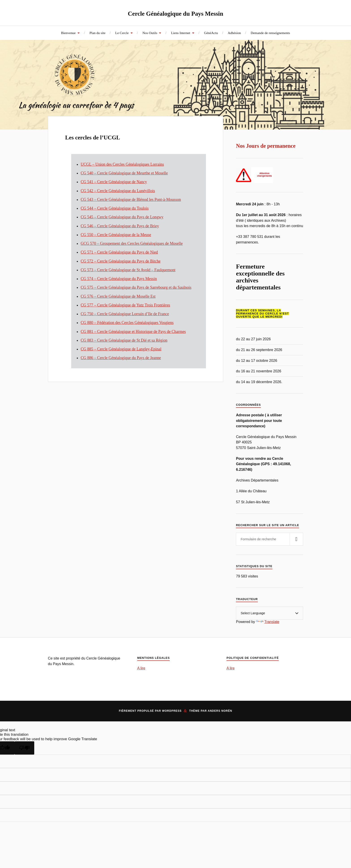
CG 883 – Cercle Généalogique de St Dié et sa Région (124, 340)
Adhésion (234, 33)
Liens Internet (181, 33)
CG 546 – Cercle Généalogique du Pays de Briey (120, 226)
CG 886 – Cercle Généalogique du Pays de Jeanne (121, 358)
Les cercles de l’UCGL (113, 136)
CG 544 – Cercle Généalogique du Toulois (115, 208)
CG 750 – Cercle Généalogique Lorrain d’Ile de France (125, 314)
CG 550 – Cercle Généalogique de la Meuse (116, 235)
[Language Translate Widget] (270, 613)
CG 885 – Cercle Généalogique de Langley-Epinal (121, 349)
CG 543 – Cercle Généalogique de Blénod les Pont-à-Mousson (131, 200)
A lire (141, 668)
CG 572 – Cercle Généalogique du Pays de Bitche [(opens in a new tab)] (121, 261)
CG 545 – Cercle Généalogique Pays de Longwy (122, 217)
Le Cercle (122, 33)
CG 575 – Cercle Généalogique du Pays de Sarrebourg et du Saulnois (136, 287)
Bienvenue (68, 33)
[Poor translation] (24, 748)
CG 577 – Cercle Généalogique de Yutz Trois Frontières (125, 305)
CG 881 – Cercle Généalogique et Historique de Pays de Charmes (133, 332)
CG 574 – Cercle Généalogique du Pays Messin (119, 279)
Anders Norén (220, 711)
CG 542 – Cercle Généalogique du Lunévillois (118, 191)
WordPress (172, 711)
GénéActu (211, 33)
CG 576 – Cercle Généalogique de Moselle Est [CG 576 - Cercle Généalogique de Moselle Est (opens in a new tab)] (118, 296)
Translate (268, 622)
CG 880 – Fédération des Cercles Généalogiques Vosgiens (127, 323)
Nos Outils (150, 33)
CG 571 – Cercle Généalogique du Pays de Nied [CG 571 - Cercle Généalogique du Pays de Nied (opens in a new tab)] (119, 252)
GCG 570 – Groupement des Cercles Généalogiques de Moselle (132, 243)
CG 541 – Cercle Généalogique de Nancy (114, 182)
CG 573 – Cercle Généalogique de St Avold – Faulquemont (128, 270)
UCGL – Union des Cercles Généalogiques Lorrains (122, 164)
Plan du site (97, 33)
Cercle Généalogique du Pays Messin (176, 13)
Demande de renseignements (270, 33)
